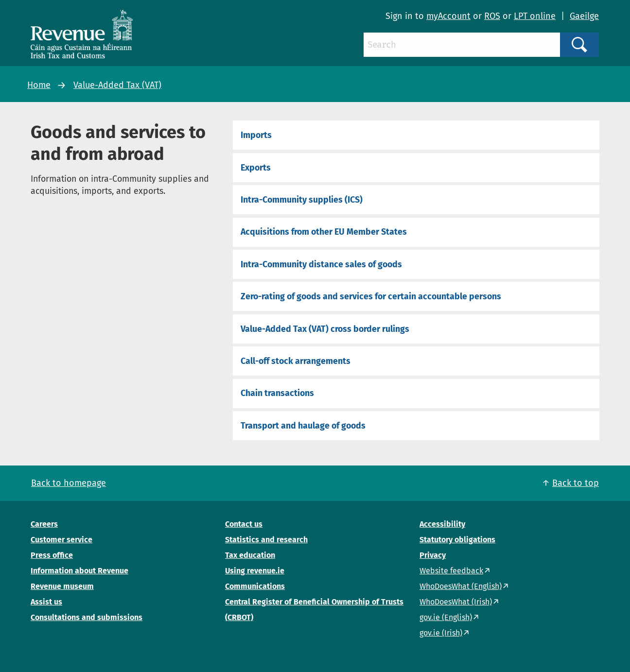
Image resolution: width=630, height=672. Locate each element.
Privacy (433, 555)
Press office (52, 555)
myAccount (448, 16)
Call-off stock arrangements (296, 361)
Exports (256, 168)
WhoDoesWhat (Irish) (456, 602)
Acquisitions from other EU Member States (324, 232)
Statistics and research (266, 540)
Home (39, 85)
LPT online (535, 16)
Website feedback (451, 571)
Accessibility (442, 524)
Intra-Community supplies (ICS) (302, 200)
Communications (255, 586)
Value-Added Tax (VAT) (117, 85)
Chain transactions (277, 393)
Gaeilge (584, 16)
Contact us (244, 524)
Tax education (250, 555)
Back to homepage (69, 483)
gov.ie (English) (446, 617)
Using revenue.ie (255, 571)
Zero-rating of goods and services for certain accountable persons (371, 296)
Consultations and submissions (87, 617)
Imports (256, 135)
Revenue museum (62, 586)
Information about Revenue (79, 571)
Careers (44, 524)
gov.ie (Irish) (441, 633)
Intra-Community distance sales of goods (321, 264)
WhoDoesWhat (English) (461, 586)
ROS (492, 16)
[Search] (462, 45)
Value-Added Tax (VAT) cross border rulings (325, 329)
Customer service (61, 540)
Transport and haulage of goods (303, 426)
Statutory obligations (457, 540)
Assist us (46, 602)
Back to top (576, 483)
